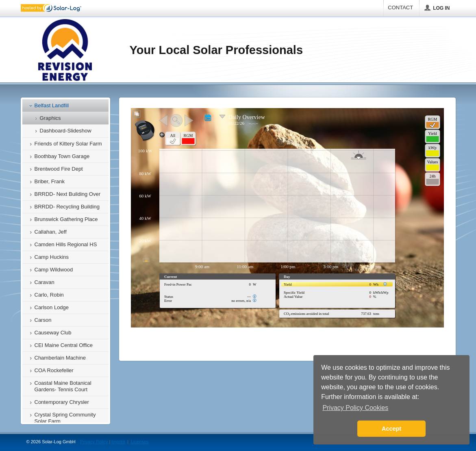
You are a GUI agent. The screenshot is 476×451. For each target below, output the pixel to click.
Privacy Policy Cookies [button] (355, 408)
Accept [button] (391, 429)
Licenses (140, 442)
